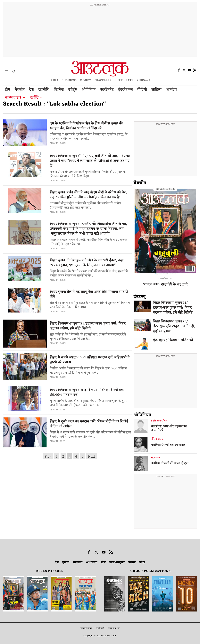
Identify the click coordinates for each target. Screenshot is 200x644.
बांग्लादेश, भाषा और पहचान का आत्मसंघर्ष (169, 429)
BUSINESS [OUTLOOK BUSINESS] (69, 81)
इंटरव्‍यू (140, 297)
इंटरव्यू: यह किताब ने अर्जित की (173, 340)
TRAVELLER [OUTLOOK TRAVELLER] (103, 81)
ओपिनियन (142, 415)
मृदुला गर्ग (156, 458)
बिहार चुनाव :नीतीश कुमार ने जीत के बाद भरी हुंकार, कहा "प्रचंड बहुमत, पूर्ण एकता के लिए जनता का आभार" (87, 263)
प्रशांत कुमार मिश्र (159, 421)
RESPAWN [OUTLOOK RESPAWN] (144, 81)
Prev (48, 456)
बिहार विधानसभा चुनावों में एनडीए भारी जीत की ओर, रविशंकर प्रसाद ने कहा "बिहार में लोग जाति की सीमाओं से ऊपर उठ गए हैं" (90, 161)
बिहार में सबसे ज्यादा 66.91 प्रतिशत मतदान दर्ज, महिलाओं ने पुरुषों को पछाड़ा (90, 360)
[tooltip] (179, 70)
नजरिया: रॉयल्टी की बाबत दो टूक (170, 463)
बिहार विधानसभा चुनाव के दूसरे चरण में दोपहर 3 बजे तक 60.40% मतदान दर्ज (87, 392)
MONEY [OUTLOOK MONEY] (85, 81)
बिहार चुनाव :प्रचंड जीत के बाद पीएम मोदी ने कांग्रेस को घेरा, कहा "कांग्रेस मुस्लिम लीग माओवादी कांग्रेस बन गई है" (88, 195)
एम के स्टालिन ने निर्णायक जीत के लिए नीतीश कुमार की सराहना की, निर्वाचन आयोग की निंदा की (86, 126)
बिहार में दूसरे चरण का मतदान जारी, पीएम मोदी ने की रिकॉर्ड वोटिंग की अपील (89, 424)
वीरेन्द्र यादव (157, 439)
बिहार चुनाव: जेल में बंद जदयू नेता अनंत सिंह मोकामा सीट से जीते (89, 294)
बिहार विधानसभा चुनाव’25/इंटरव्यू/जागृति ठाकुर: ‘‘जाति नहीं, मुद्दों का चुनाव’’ (174, 327)
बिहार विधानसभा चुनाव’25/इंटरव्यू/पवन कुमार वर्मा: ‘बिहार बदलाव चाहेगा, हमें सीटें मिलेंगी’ (88, 326)
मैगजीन (140, 183)
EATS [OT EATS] (129, 81)
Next (92, 456)
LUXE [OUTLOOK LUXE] (119, 81)
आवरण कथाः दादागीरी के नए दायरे (165, 284)
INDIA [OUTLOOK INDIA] (54, 81)
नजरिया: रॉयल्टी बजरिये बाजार (168, 445)
